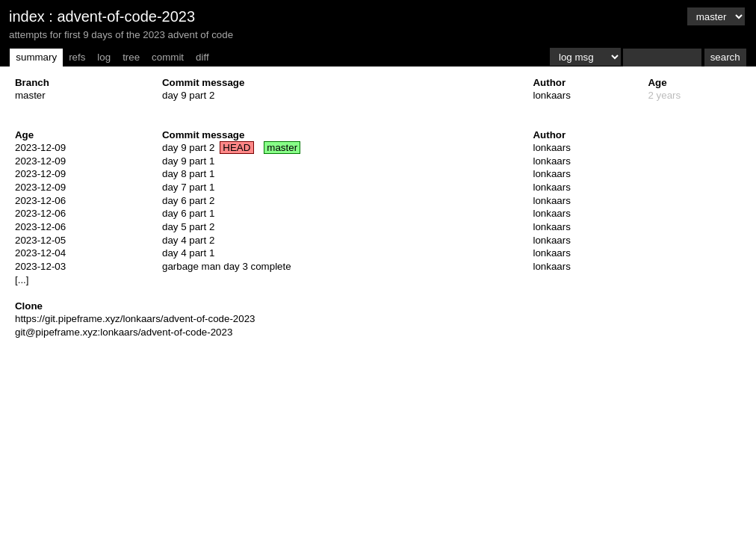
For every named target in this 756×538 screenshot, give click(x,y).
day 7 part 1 (188, 187)
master (30, 95)
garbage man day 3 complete (227, 266)
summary (36, 57)
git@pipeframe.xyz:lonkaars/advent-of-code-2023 (124, 332)
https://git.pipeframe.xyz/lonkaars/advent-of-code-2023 (135, 319)
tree (131, 57)
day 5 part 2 (188, 227)
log (104, 57)
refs (77, 57)
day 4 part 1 (188, 253)
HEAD (236, 148)
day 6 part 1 (188, 213)
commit (168, 57)
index (27, 16)
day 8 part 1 (188, 174)
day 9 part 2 (188, 95)
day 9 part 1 (188, 161)
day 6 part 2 (188, 201)
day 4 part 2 (188, 240)
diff (202, 57)
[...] (22, 280)
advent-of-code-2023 (126, 16)
